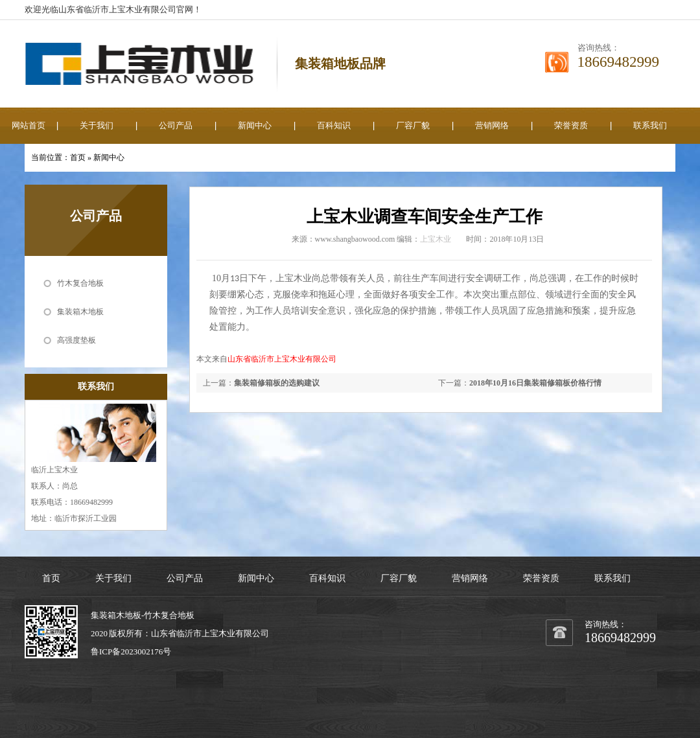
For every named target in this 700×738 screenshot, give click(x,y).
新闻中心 (255, 125)
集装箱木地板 (80, 312)
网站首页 (29, 125)
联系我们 (650, 125)
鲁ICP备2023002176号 (131, 652)
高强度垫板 (76, 340)
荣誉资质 (571, 125)
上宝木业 (436, 239)
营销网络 (492, 125)
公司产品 (176, 125)
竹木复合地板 (80, 283)
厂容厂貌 (413, 125)
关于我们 (97, 125)
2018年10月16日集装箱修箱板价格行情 (535, 383)
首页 (78, 157)
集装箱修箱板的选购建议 (277, 383)
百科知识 (334, 125)
